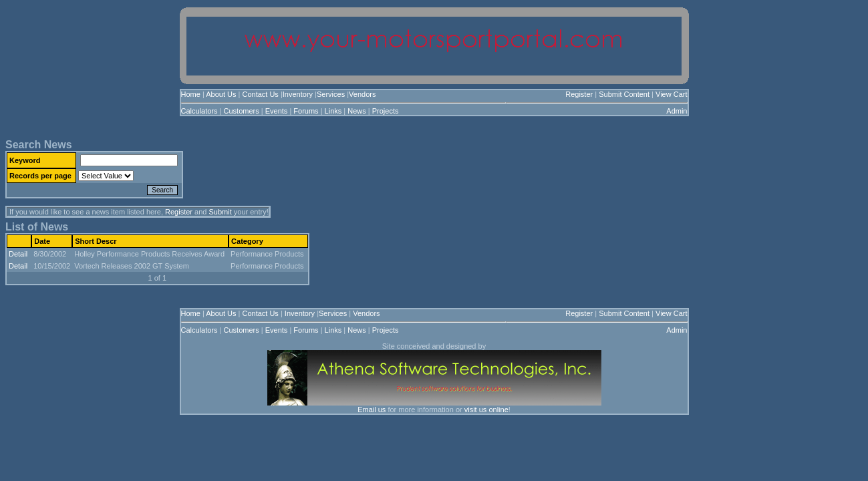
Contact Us (260, 94)
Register (579, 94)
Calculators (199, 111)
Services (331, 94)
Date (42, 241)
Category (247, 241)
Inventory (298, 94)
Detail (18, 254)
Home (191, 94)
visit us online (486, 410)
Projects (386, 111)
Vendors (362, 94)
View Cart (671, 94)
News (357, 111)
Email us (372, 410)
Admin (677, 111)
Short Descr (96, 241)
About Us (221, 94)
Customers (242, 111)
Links (333, 111)
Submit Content (624, 94)
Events (277, 111)
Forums (306, 111)
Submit (220, 212)
